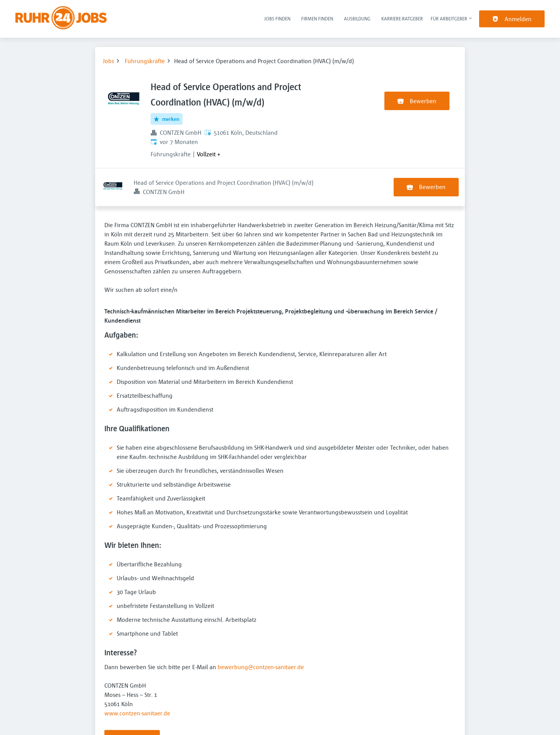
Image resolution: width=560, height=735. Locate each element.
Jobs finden (277, 18)
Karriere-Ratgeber (402, 18)
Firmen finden (317, 18)
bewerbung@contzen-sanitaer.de (261, 629)
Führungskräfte (145, 61)
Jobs (108, 61)
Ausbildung (357, 18)
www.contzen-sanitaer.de (137, 675)
